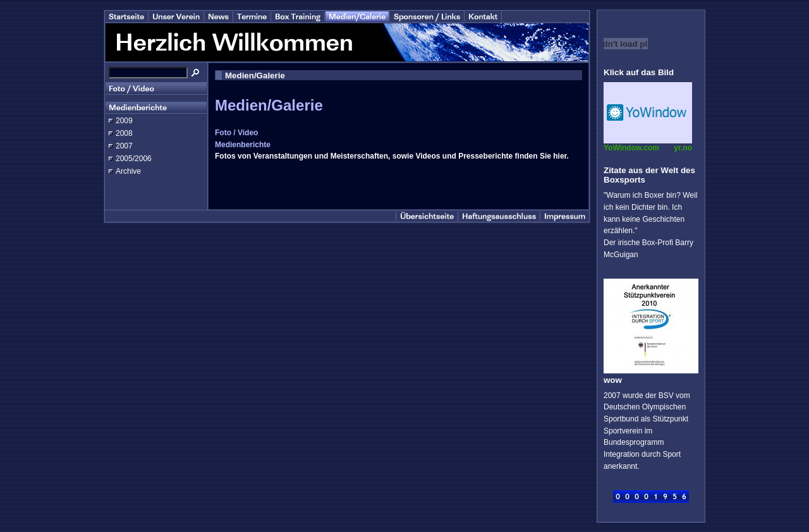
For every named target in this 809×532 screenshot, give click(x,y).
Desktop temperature (648, 113)
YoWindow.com (631, 148)
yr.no (683, 148)
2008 (124, 133)
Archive (128, 171)
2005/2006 (134, 159)
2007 (124, 146)
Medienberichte (243, 145)
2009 (124, 121)
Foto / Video (236, 133)
